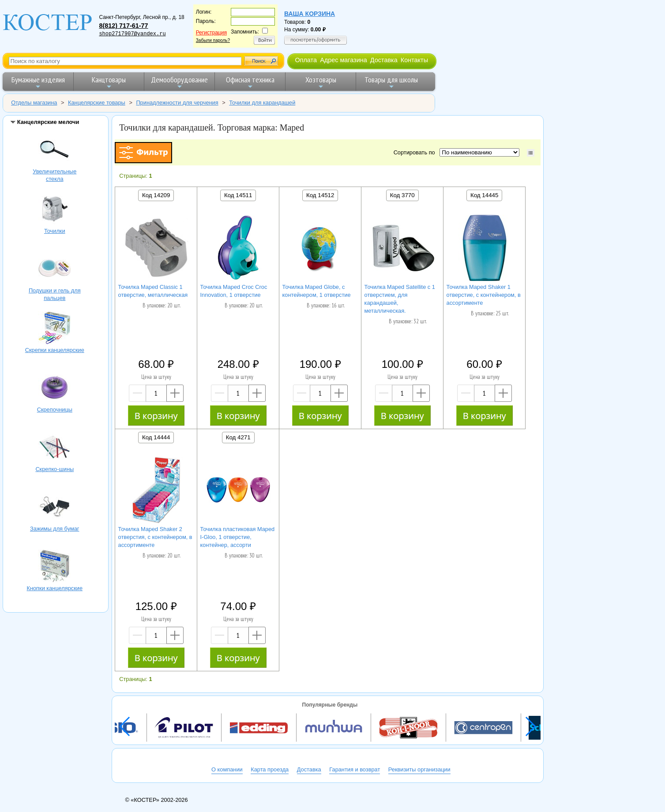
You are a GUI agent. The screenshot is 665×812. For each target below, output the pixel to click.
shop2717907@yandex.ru (132, 34)
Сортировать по (416, 152)
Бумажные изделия (38, 82)
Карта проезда (270, 769)
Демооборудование (179, 82)
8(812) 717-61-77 (123, 26)
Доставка (384, 60)
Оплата (306, 60)
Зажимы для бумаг (55, 508)
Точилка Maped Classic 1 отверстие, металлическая (153, 291)
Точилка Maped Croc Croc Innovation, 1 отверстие (234, 291)
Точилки (55, 210)
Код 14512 (320, 195)
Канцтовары (109, 82)
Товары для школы (391, 82)
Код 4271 (238, 437)
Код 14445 (484, 195)
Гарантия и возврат (355, 769)
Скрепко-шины (55, 448)
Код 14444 (156, 437)
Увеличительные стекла (55, 150)
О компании (227, 769)
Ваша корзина (310, 14)
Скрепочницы (55, 389)
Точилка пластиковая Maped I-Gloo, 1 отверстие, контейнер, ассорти (238, 537)
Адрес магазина (343, 60)
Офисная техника (250, 82)
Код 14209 (156, 195)
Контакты (414, 60)
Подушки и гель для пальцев (55, 269)
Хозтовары (321, 82)
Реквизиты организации (419, 769)
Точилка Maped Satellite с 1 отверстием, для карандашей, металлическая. (400, 299)
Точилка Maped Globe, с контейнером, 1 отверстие (317, 291)
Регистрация (211, 33)
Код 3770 (402, 195)
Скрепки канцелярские (55, 329)
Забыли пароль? (213, 40)
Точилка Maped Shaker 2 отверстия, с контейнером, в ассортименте (155, 537)
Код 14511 (238, 195)
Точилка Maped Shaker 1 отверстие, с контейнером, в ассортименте (484, 295)
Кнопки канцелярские (55, 567)
